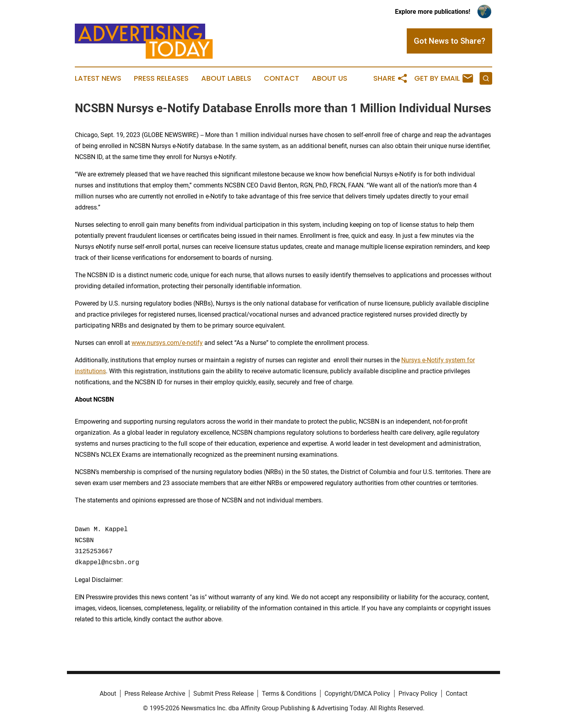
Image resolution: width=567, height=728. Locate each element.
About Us (330, 78)
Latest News (98, 78)
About (108, 694)
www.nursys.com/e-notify (167, 343)
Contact (282, 78)
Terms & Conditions (289, 694)
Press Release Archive (155, 694)
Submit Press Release (223, 694)
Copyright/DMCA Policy (357, 694)
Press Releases (161, 78)
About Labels (226, 78)
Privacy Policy (418, 694)
